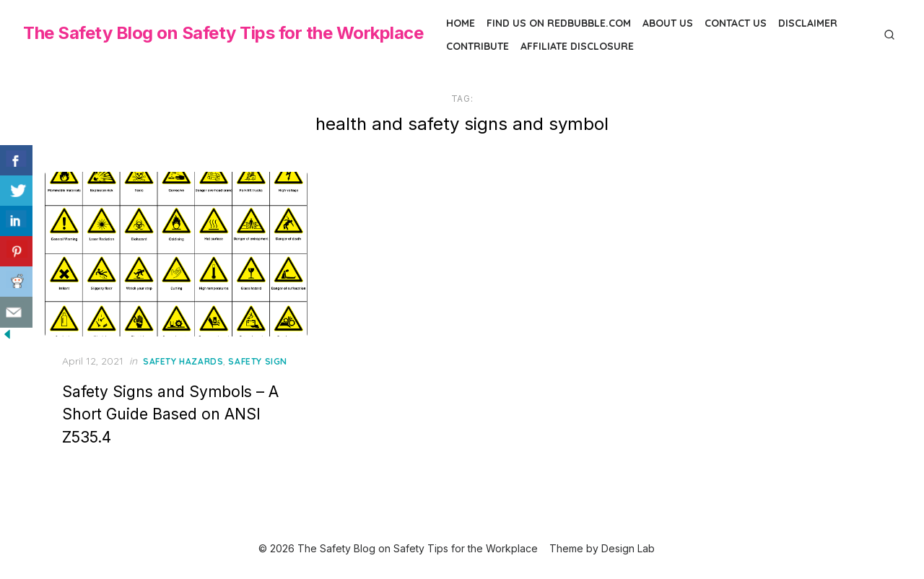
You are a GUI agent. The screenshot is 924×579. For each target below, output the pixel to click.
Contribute (478, 46)
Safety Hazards (183, 361)
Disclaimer (808, 23)
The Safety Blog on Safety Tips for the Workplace (223, 33)
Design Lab (628, 548)
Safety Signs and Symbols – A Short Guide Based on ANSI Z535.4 (170, 414)
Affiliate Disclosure (577, 46)
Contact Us (736, 23)
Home (461, 23)
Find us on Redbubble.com (559, 23)
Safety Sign (258, 361)
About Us (668, 23)
